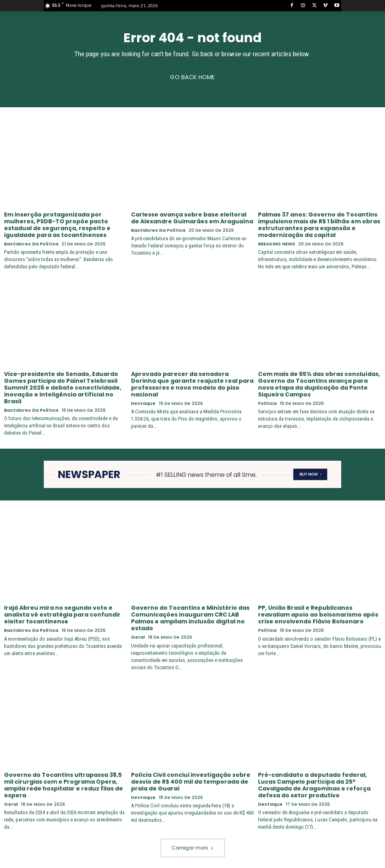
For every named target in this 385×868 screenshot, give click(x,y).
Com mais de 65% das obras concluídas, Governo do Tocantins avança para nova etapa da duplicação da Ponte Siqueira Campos (319, 384)
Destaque (143, 403)
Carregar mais (193, 847)
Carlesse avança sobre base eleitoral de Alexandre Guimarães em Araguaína (192, 218)
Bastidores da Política (31, 244)
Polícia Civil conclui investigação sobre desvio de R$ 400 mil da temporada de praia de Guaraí (191, 780)
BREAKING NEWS (276, 244)
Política (267, 403)
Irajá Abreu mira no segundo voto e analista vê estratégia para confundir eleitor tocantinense (62, 614)
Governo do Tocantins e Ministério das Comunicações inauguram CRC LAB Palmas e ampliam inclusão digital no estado (190, 617)
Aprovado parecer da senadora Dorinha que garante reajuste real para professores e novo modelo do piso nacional (192, 384)
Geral (138, 636)
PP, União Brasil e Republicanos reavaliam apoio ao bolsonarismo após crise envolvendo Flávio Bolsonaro (318, 614)
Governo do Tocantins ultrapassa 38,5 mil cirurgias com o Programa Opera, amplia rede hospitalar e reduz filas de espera (63, 784)
